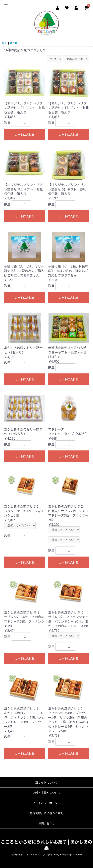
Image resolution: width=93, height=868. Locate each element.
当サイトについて (46, 782)
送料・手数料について (46, 793)
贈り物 (14, 43)
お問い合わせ (46, 823)
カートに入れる (24, 135)
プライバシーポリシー (46, 803)
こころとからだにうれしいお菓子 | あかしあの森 (46, 845)
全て (4, 43)
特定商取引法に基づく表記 (46, 813)
